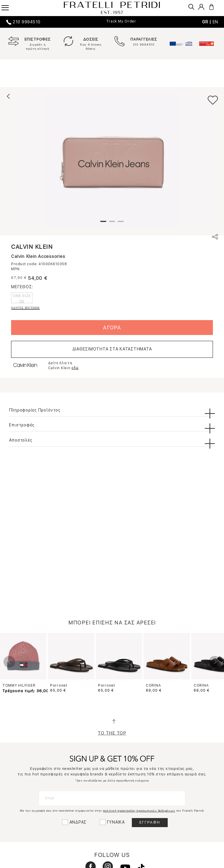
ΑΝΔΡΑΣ (78, 822)
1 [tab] (103, 224)
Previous (9, 662)
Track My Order (121, 21)
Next (215, 662)
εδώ (75, 368)
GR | (207, 22)
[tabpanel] (112, 160)
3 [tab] (121, 224)
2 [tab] (112, 224)
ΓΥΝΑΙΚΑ (116, 822)
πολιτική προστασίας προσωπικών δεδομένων (139, 810)
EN (216, 22)
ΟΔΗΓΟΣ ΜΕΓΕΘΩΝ (25, 308)
